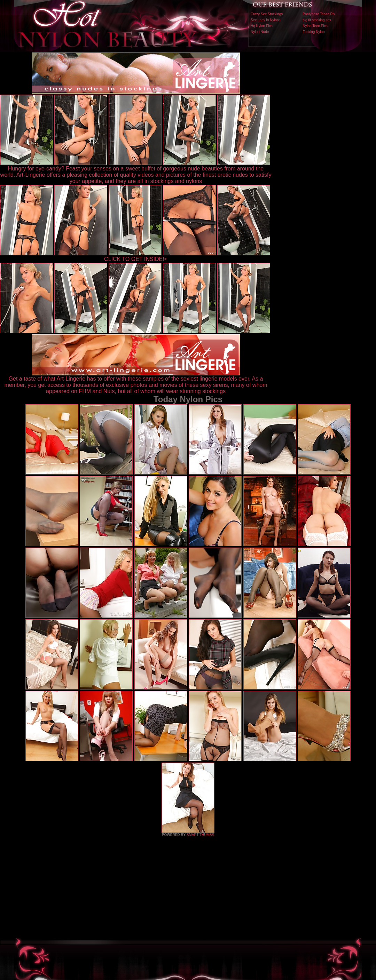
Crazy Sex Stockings (267, 14)
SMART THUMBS (200, 835)
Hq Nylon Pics (262, 26)
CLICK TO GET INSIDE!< (136, 259)
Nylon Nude (260, 32)
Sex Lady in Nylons (266, 20)
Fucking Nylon (314, 32)
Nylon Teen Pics (315, 26)
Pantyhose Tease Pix (319, 14)
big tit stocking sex (317, 20)
